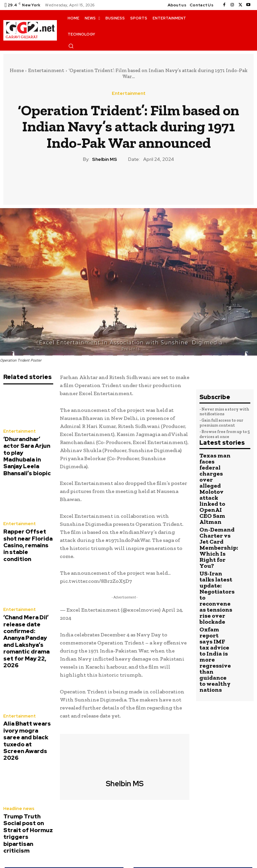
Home (17, 70)
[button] (71, 46)
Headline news (18, 741)
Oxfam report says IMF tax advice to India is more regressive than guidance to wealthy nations (216, 572)
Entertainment (46, 70)
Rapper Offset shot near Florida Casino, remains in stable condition (27, 523)
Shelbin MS (105, 159)
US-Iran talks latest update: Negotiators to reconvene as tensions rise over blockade (215, 536)
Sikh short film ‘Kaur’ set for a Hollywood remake (193, 833)
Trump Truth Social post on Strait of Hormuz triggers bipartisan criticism (26, 756)
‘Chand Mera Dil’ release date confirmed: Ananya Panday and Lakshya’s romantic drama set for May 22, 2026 (28, 603)
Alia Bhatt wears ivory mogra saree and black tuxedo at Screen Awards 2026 (27, 683)
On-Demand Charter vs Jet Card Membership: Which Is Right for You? (216, 505)
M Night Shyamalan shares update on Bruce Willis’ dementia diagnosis (64, 833)
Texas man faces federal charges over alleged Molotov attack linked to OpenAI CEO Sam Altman (216, 471)
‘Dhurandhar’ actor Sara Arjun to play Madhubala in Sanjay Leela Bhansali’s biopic (27, 448)
